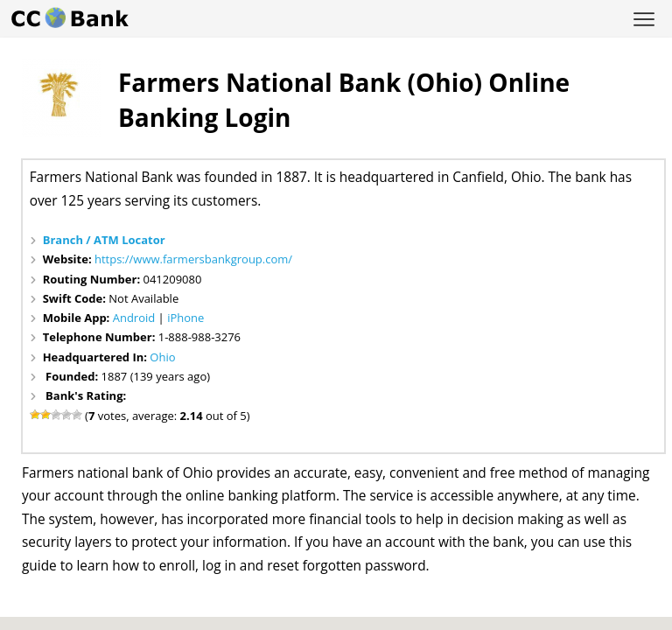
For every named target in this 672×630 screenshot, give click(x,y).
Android (134, 318)
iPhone (185, 318)
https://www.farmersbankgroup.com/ (193, 259)
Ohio (162, 357)
